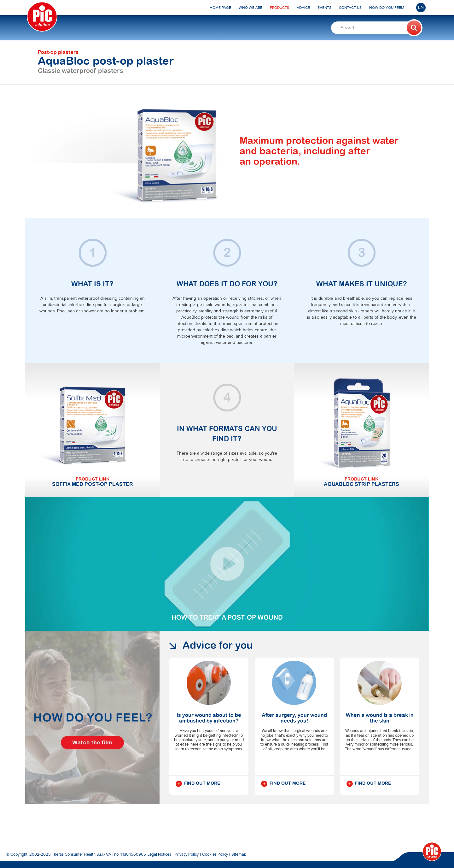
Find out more (198, 784)
